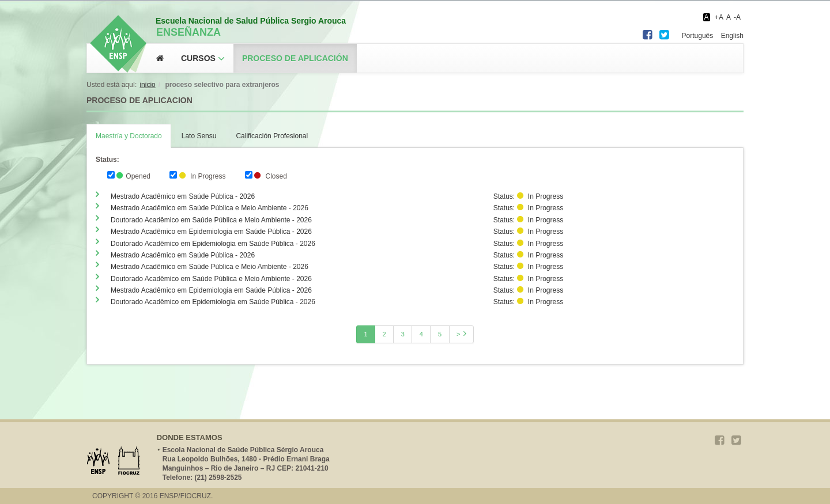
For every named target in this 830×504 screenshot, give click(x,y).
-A (737, 17)
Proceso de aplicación (295, 58)
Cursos (198, 58)
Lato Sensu (199, 136)
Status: (107, 160)
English (732, 36)
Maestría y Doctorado (129, 136)
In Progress (197, 176)
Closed (266, 176)
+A (719, 17)
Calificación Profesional (272, 136)
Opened (129, 176)
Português (698, 36)
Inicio (147, 85)
